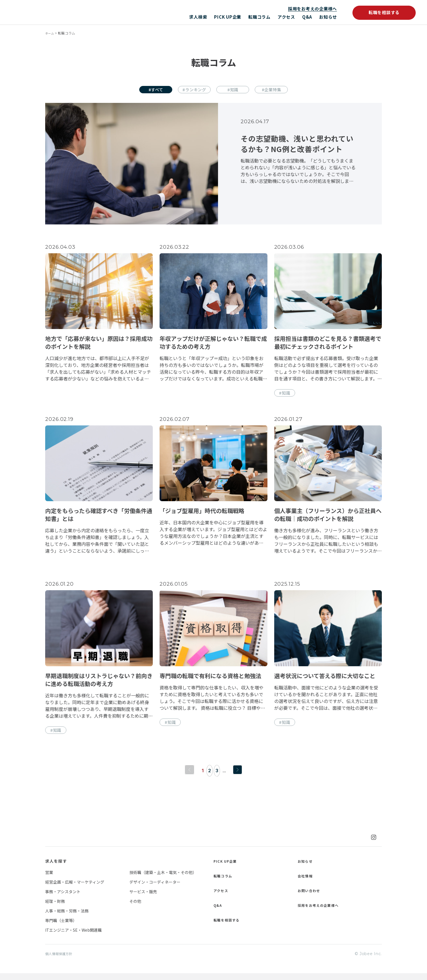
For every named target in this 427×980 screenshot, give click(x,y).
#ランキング (191, 90)
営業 (49, 879)
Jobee (64, 12)
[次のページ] (239, 776)
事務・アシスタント (63, 898)
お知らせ (328, 17)
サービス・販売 (143, 898)
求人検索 (198, 17)
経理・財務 (55, 907)
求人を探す (56, 867)
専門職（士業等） (61, 927)
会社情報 (306, 882)
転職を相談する (384, 12)
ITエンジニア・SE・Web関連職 (73, 936)
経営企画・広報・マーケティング (75, 888)
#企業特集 (280, 90)
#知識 (236, 90)
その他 (135, 907)
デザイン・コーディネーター (155, 888)
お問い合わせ (311, 897)
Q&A (307, 17)
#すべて (147, 90)
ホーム (50, 33)
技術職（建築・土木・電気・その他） (163, 879)
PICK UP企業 (228, 17)
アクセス (286, 17)
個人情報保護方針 (61, 960)
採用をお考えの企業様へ (312, 9)
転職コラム (259, 17)
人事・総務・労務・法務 (67, 917)
